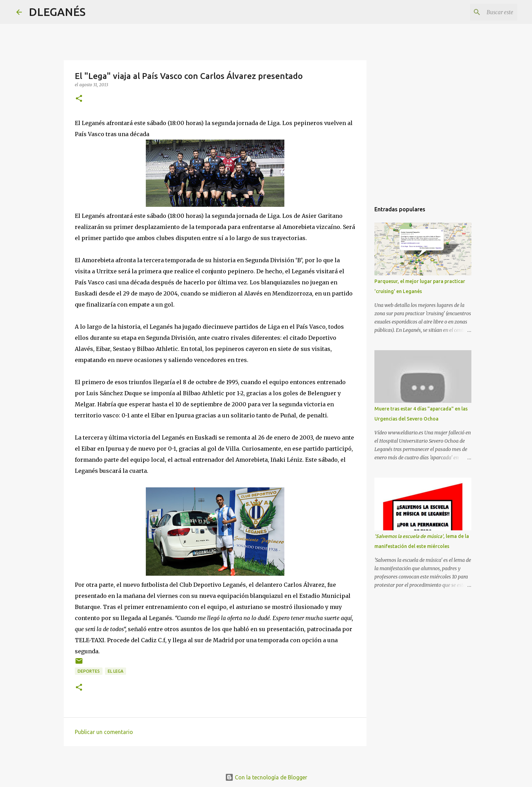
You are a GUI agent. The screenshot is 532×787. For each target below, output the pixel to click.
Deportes (89, 671)
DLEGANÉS (57, 12)
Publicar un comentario (104, 732)
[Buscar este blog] (481, 12)
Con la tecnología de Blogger (266, 777)
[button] (79, 99)
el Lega (116, 671)
